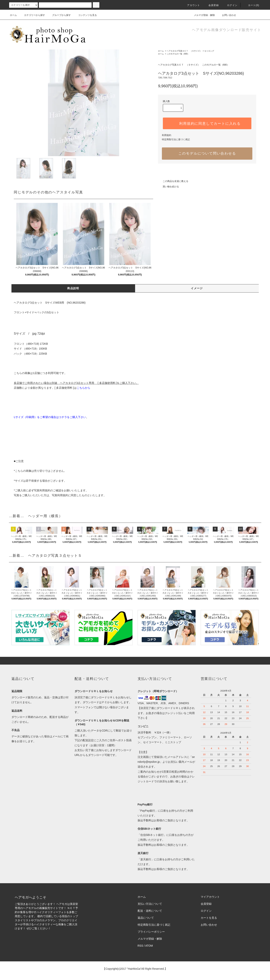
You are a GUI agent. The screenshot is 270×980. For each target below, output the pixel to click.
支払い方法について (150, 904)
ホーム (13, 15)
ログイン (230, 5)
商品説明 (73, 288)
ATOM (149, 946)
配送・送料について (150, 911)
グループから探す (59, 15)
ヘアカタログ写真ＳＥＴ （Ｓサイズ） (184, 51)
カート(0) (251, 5)
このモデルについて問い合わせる (207, 153)
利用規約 (167, 135)
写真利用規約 (42, 490)
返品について (146, 918)
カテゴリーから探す (32, 15)
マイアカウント (210, 897)
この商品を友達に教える (173, 181)
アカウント (191, 5)
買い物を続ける (168, 187)
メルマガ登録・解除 (202, 15)
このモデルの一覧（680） (178, 54)
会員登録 (211, 5)
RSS (140, 946)
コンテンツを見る (85, 15)
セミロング (209, 51)
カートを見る (209, 918)
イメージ (197, 288)
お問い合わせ (227, 15)
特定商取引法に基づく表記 (176, 139)
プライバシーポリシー (151, 932)
